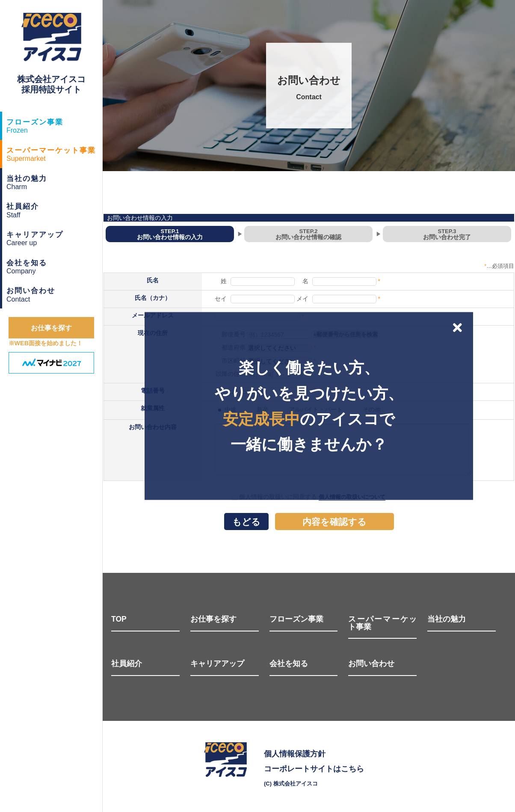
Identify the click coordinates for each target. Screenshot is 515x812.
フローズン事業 (296, 619)
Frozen (54, 125)
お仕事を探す (213, 619)
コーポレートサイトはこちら (314, 769)
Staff (54, 209)
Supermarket (54, 153)
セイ (221, 299)
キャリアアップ (217, 664)
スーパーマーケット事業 (382, 623)
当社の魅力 (447, 619)
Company (54, 266)
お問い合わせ (371, 664)
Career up (54, 237)
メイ (302, 299)
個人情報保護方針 (295, 754)
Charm (54, 181)
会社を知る (289, 664)
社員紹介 (127, 664)
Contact (54, 293)
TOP (119, 619)
